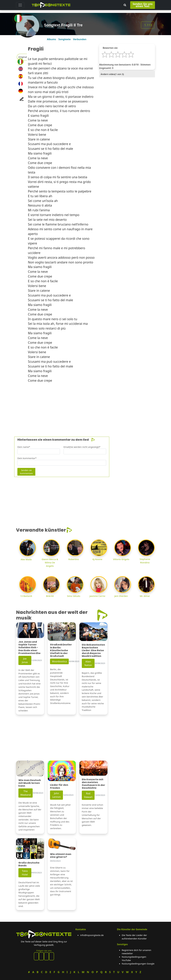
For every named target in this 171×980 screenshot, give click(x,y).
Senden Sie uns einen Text (143, 5)
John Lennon (56, 795)
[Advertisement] (85, 406)
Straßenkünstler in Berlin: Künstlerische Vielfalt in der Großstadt (61, 650)
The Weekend (26, 793)
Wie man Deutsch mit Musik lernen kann (30, 783)
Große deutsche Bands (29, 864)
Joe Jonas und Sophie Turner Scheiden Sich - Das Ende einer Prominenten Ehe (29, 648)
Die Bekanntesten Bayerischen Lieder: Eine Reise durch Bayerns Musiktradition (93, 650)
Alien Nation (88, 663)
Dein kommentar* (27, 458)
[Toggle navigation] (20, 5)
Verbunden (80, 39)
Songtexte (64, 39)
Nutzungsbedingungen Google (138, 964)
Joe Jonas (25, 660)
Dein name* (24, 447)
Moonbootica (59, 661)
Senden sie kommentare (26, 472)
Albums (51, 39)
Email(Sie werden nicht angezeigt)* (82, 447)
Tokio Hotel (25, 873)
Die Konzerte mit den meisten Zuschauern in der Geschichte (93, 784)
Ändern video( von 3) (112, 74)
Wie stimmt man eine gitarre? (61, 856)
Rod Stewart (88, 795)
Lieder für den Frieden (59, 786)
